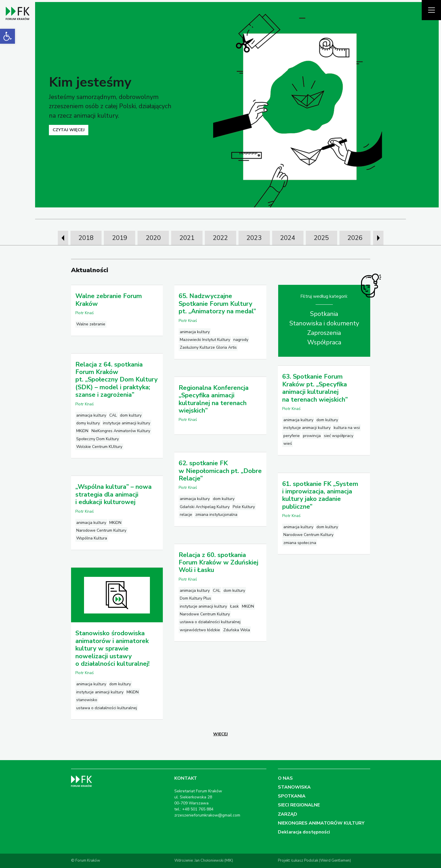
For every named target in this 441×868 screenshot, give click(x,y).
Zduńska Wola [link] (237, 630)
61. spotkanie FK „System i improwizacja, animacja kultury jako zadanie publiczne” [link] (320, 495)
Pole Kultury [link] (244, 507)
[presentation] (63, 238)
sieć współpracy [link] (339, 436)
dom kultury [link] (131, 415)
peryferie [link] (292, 436)
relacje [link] (186, 515)
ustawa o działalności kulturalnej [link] (210, 622)
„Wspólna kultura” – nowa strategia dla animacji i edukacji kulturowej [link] (113, 494)
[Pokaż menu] (431, 10)
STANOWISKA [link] (294, 787)
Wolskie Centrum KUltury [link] (99, 447)
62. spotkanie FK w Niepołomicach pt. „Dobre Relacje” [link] (220, 471)
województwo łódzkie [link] (200, 630)
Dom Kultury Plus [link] (195, 598)
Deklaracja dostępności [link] (304, 832)
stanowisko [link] (87, 700)
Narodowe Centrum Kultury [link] (308, 535)
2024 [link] (288, 238)
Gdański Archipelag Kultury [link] (205, 507)
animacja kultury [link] (195, 332)
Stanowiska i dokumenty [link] (324, 323)
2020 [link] (153, 238)
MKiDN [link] (82, 431)
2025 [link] (321, 238)
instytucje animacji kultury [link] (127, 423)
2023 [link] (254, 238)
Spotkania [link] (324, 314)
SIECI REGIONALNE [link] (299, 805)
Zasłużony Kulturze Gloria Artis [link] (208, 347)
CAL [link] (113, 415)
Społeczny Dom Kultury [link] (98, 439)
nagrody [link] (241, 340)
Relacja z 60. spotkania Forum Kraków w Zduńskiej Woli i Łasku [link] (218, 563)
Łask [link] (234, 606)
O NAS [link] (285, 778)
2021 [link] (187, 238)
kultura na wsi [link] (347, 428)
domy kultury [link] (88, 423)
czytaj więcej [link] (69, 130)
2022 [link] (220, 238)
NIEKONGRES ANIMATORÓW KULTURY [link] (321, 823)
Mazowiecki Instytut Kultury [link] (205, 340)
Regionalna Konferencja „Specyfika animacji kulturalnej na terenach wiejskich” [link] (214, 399)
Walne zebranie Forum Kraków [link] (109, 300)
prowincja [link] (312, 436)
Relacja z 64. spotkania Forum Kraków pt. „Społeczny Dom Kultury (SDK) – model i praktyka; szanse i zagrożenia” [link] (117, 380)
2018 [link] (86, 238)
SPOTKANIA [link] (292, 796)
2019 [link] (120, 238)
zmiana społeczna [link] (300, 543)
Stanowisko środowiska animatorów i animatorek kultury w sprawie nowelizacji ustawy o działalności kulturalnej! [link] (112, 648)
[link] (7, 36)
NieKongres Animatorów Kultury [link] (121, 431)
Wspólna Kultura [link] (92, 538)
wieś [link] (288, 443)
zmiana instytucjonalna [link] (216, 515)
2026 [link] (355, 238)
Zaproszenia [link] (324, 333)
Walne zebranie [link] (91, 324)
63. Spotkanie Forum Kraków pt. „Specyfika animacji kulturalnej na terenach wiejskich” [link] (315, 388)
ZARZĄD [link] (288, 814)
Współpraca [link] (324, 342)
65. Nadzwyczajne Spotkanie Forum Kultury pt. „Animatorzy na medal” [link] (217, 304)
